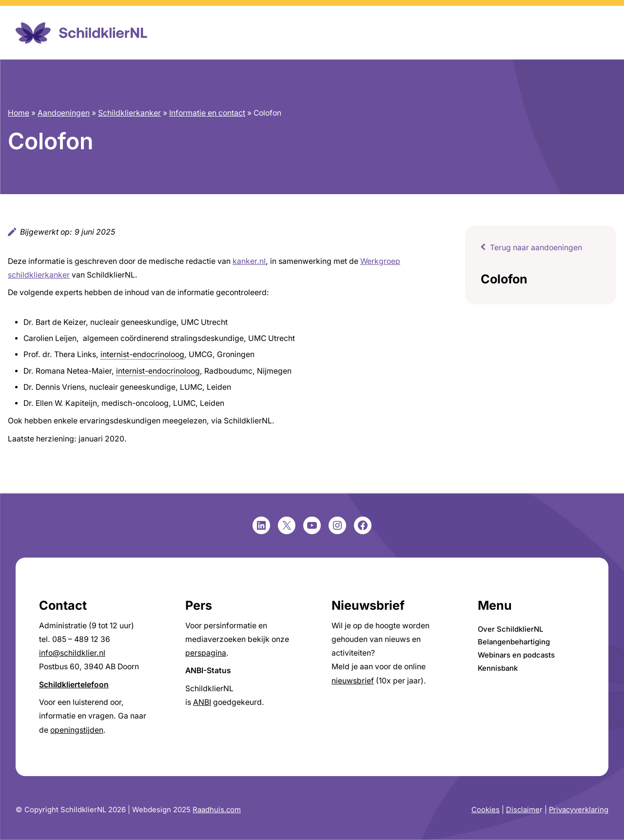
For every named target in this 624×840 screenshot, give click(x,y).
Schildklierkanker (129, 113)
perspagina (206, 653)
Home (19, 113)
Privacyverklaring (579, 810)
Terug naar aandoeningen (536, 248)
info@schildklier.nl (72, 653)
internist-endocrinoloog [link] (142, 354)
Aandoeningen (64, 113)
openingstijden (77, 730)
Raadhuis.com (217, 810)
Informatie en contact (207, 113)
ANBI (202, 702)
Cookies (486, 810)
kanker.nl (249, 261)
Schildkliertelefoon (74, 685)
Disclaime (523, 810)
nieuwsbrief (353, 681)
